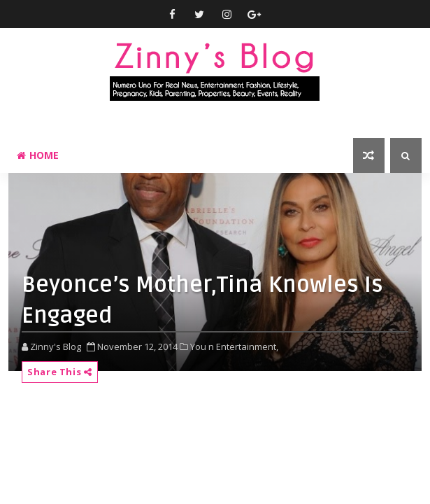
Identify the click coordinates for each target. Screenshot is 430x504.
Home (38, 155)
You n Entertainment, (234, 346)
